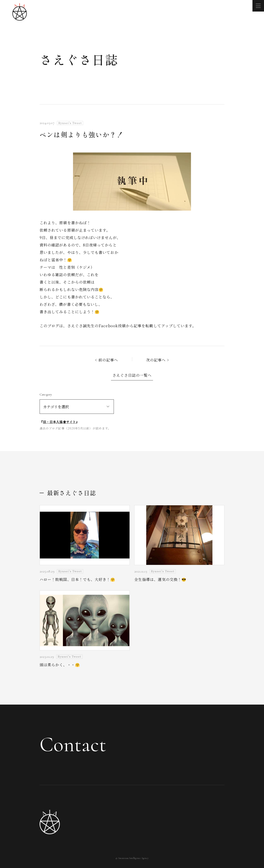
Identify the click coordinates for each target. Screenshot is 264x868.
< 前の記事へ (107, 360)
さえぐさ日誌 (79, 59)
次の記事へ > (158, 360)
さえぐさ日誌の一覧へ (132, 375)
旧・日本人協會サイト (59, 422)
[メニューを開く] (258, 6)
